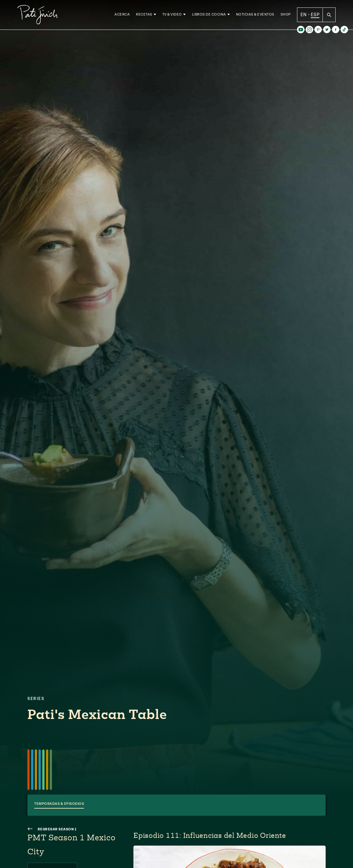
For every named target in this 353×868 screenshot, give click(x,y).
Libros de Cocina (209, 15)
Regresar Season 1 (52, 829)
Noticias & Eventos (255, 15)
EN (304, 15)
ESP (315, 15)
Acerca (122, 15)
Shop (286, 15)
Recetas (144, 15)
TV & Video (172, 15)
